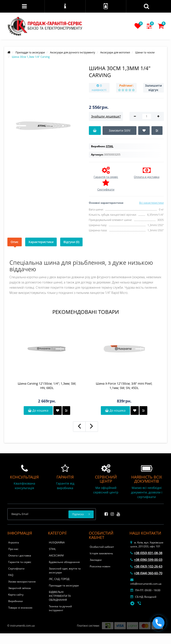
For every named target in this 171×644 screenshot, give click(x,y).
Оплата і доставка (20, 555)
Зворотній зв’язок (20, 588)
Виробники (16, 601)
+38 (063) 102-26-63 (146, 566)
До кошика (38, 410)
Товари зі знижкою (20, 608)
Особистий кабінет (102, 547)
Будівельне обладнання (64, 562)
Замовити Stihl (119, 130)
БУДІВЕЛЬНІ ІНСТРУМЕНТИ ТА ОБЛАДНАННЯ (60, 596)
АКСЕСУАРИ (56, 555)
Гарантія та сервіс (20, 562)
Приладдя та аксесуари (64, 585)
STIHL (52, 549)
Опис (15, 242)
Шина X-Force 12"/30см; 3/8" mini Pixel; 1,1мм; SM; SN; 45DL (124, 386)
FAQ (11, 575)
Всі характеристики (151, 203)
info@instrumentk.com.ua (146, 582)
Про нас (13, 549)
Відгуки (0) (71, 242)
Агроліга (14, 542)
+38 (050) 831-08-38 (146, 553)
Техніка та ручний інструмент (60, 608)
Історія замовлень (101, 553)
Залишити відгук (153, 88)
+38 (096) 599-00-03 (146, 560)
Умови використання (22, 582)
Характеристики (41, 242)
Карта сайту (16, 595)
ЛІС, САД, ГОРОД (59, 579)
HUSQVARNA (57, 542)
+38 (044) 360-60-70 (146, 573)
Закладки (96, 560)
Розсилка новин (100, 566)
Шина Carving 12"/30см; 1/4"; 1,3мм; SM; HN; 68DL (47, 386)
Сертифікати (16, 569)
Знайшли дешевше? (106, 116)
